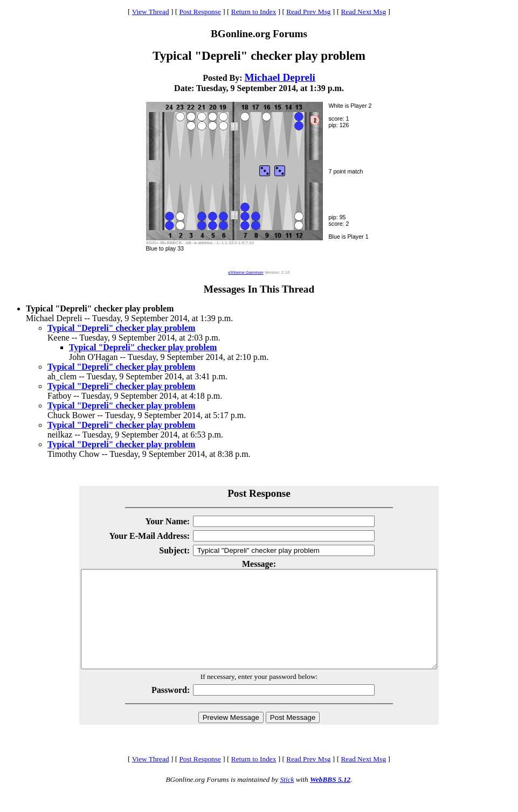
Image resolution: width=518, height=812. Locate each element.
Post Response (200, 12)
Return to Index (254, 12)
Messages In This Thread (259, 289)
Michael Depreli (280, 77)
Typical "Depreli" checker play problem (121, 328)
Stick (287, 799)
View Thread (151, 12)
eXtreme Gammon (246, 272)
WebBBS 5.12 (330, 799)
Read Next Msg (363, 12)
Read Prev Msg (308, 12)
